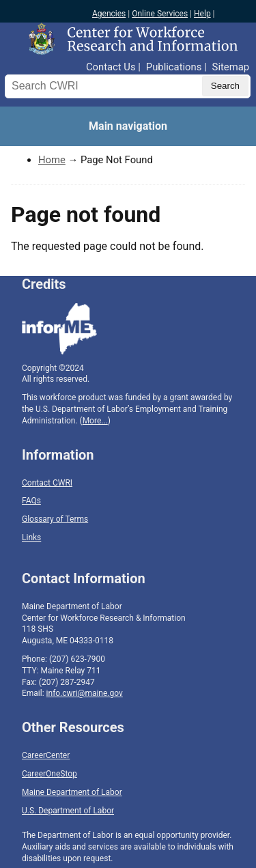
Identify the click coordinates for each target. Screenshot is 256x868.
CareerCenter (46, 755)
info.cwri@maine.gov (85, 693)
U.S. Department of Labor (68, 811)
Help (202, 14)
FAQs (31, 501)
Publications (174, 67)
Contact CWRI (47, 483)
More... (95, 421)
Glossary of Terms (55, 519)
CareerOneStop (49, 774)
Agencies (109, 14)
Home (52, 160)
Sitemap (231, 67)
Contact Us (111, 67)
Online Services (160, 14)
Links (31, 537)
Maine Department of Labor (72, 792)
